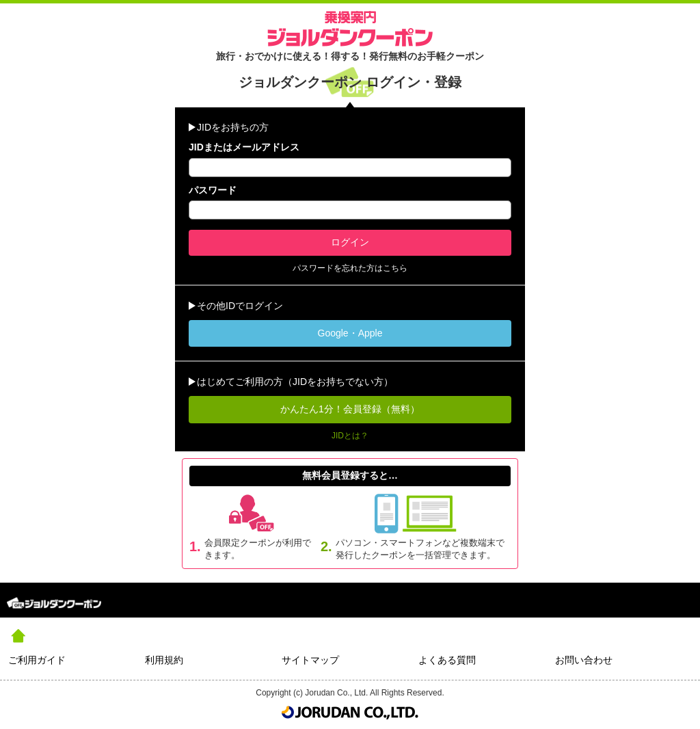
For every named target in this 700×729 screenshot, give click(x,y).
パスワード (213, 190)
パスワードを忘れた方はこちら (350, 268)
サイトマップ (310, 660)
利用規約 (164, 660)
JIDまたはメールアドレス (244, 147)
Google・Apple (350, 333)
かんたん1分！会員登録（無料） (350, 409)
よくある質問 (447, 660)
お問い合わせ (584, 660)
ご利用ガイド (37, 660)
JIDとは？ (350, 436)
